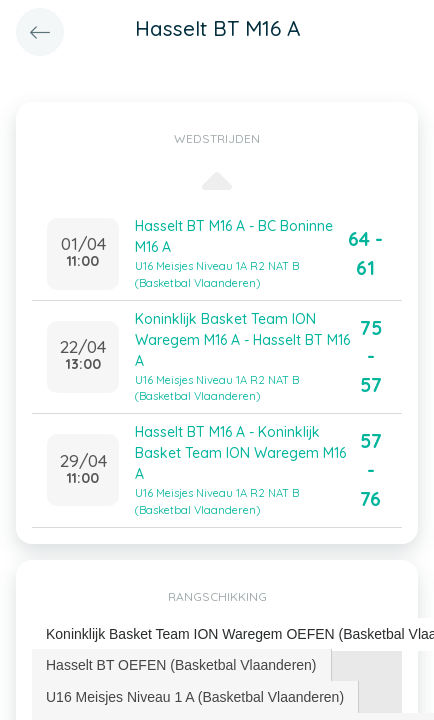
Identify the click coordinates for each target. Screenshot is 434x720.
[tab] (182, 665)
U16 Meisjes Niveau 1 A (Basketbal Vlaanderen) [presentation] (195, 697)
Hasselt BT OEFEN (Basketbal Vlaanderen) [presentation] (181, 665)
